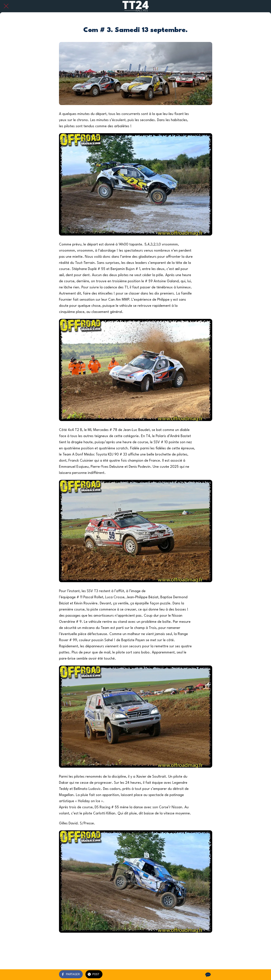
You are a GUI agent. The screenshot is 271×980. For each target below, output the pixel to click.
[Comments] (208, 975)
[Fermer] (6, 6)
